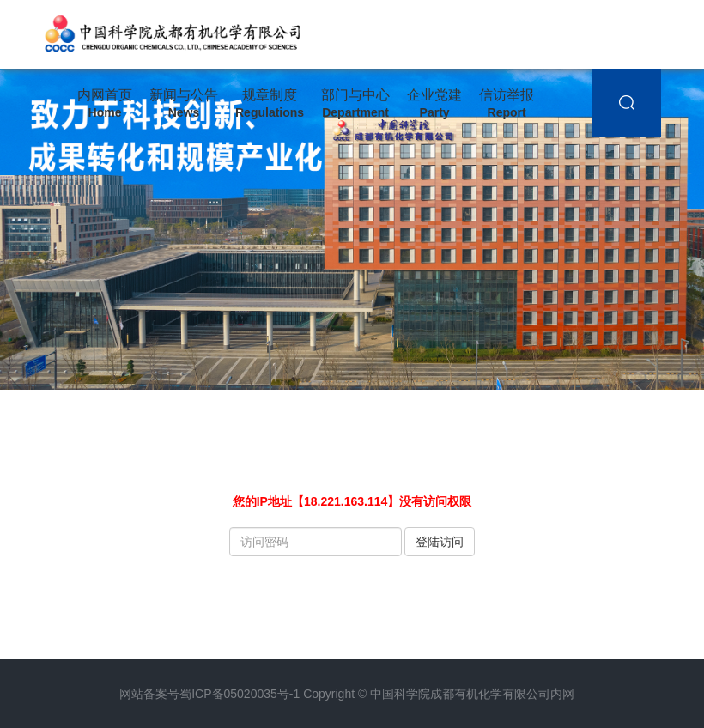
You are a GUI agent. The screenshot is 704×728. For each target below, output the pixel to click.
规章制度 (270, 104)
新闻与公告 (184, 104)
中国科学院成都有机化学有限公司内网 (472, 694)
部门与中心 (355, 104)
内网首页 (105, 104)
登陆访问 (440, 542)
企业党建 (434, 104)
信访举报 (507, 104)
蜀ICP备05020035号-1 (240, 694)
